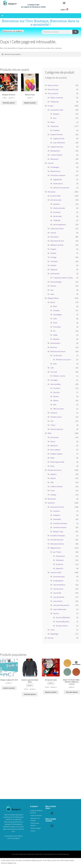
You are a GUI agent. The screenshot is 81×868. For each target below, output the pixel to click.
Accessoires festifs (57, 507)
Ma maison (52, 192)
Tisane (53, 425)
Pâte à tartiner (58, 409)
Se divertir (51, 503)
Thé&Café (57, 220)
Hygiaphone (58, 179)
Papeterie (54, 270)
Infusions (54, 413)
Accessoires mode (57, 110)
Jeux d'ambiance (59, 585)
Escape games (58, 581)
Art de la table (56, 196)
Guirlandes (57, 519)
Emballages (55, 167)
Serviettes (57, 212)
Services (51, 638)
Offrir (50, 433)
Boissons (54, 347)
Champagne (58, 315)
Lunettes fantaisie (60, 527)
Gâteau (56, 400)
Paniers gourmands (57, 462)
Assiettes (57, 204)
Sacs (55, 118)
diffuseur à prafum (57, 245)
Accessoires (55, 437)
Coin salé (54, 372)
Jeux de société (56, 572)
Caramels (57, 388)
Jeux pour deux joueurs (61, 605)
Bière (55, 306)
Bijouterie (54, 445)
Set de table (57, 216)
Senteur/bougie (56, 282)
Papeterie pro (55, 171)
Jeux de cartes (58, 589)
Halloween (60, 560)
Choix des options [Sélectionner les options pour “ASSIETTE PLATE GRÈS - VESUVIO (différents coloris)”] (72, 692)
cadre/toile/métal (57, 229)
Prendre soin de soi (54, 470)
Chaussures (54, 126)
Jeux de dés (57, 593)
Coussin (53, 233)
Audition (53, 474)
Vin (54, 331)
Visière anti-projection (61, 188)
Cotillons (57, 511)
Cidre (55, 319)
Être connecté (53, 93)
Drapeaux (57, 515)
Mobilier (53, 265)
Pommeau (57, 327)
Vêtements (54, 159)
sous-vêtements (59, 143)
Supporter (60, 568)
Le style (50, 106)
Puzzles (56, 613)
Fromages (54, 380)
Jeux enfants (58, 601)
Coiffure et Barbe (56, 486)
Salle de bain (55, 274)
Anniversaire (60, 556)
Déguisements (56, 548)
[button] (64, 3)
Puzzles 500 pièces (63, 622)
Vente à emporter (57, 429)
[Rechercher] (76, 32)
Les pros (51, 163)
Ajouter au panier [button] (30, 103)
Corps (53, 491)
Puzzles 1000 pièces (63, 617)
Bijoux (53, 122)
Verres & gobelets (60, 224)
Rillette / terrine (59, 376)
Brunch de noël (53, 89)
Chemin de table (59, 208)
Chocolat (56, 392)
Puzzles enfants (62, 626)
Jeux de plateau (59, 597)
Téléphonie (55, 102)
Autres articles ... (54, 85)
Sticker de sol (58, 183)
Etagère (53, 249)
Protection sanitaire (58, 175)
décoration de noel (57, 241)
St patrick (59, 564)
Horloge (53, 257)
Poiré (55, 323)
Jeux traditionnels (60, 609)
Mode (52, 458)
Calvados (56, 310)
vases (52, 294)
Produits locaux (56, 417)
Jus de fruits (58, 355)
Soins (52, 466)
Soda (55, 364)
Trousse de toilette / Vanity (63, 278)
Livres (53, 630)
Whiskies (56, 339)
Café (52, 368)
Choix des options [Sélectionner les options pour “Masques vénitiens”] (9, 103)
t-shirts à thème (56, 155)
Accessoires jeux (59, 577)
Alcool (53, 302)
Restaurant (52, 499)
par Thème (57, 552)
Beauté (53, 478)
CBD (52, 482)
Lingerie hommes (57, 147)
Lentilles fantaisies (60, 523)
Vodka (55, 335)
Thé (52, 421)
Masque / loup (58, 532)
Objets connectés (57, 98)
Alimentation (55, 343)
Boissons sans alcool (58, 351)
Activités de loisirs (57, 540)
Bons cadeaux (55, 450)
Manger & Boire (53, 298)
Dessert (56, 396)
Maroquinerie (55, 151)
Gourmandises (56, 384)
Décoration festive (57, 544)
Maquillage (54, 634)
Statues (53, 286)
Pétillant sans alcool (63, 360)
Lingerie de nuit (59, 138)
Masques (56, 114)
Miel (55, 405)
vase (52, 290)
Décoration (54, 237)
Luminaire (54, 261)
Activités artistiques (58, 536)
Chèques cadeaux (56, 454)
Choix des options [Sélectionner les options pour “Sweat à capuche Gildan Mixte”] (30, 694)
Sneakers (56, 130)
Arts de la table (56, 200)
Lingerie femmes (57, 134)
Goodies (53, 253)
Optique (53, 495)
